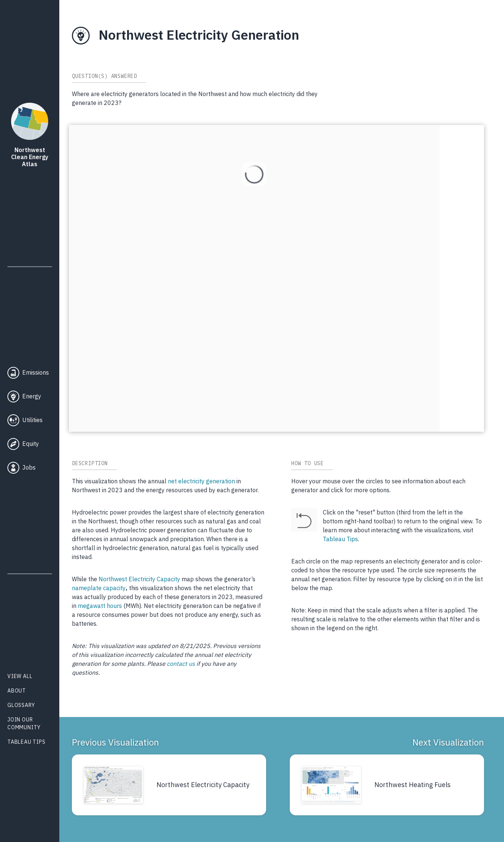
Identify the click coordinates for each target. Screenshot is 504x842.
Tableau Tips (26, 742)
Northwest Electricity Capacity (139, 579)
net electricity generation (201, 481)
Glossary (21, 705)
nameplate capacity (99, 588)
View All (20, 676)
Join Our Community (24, 723)
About (17, 691)
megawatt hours (100, 606)
